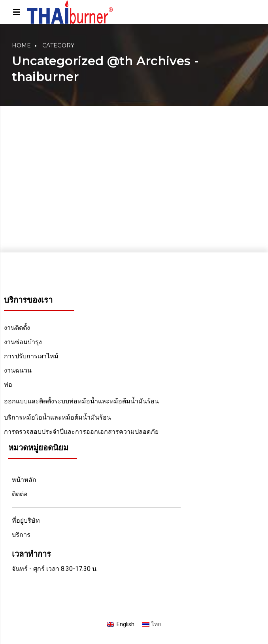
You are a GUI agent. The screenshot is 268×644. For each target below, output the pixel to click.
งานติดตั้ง (17, 328)
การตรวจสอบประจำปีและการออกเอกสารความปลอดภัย (81, 432)
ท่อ (8, 385)
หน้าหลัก (24, 480)
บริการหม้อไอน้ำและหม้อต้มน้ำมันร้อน (58, 417)
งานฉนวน (18, 370)
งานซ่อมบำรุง (23, 342)
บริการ (21, 535)
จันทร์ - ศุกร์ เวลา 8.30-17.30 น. (55, 569)
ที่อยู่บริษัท (26, 521)
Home (21, 45)
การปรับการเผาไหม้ (31, 356)
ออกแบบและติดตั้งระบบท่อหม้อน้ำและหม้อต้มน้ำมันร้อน (81, 401)
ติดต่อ (20, 494)
